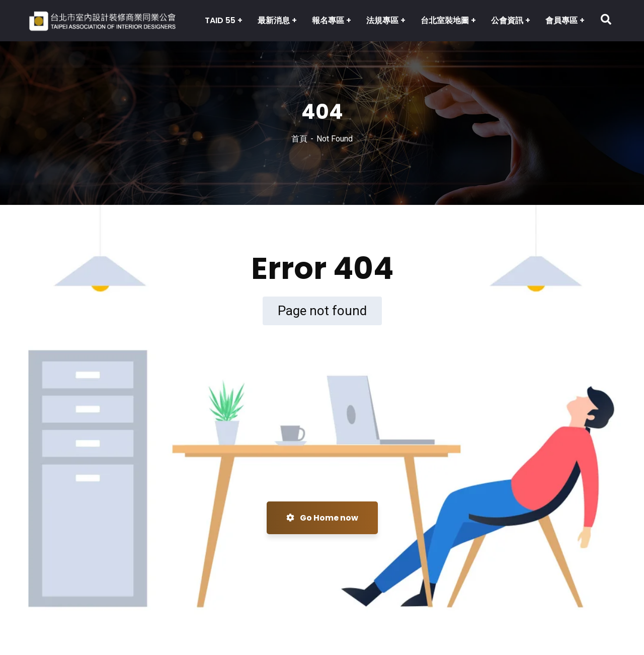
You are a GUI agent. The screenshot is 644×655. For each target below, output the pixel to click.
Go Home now (322, 518)
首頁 (299, 139)
